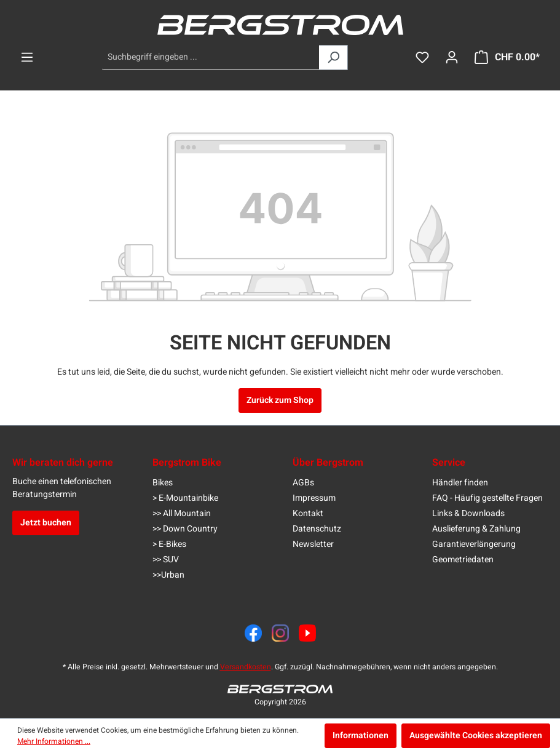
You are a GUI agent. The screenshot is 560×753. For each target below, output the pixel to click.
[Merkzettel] (422, 58)
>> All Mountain (182, 513)
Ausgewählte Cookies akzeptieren (476, 735)
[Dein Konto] (452, 58)
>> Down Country (185, 529)
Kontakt (308, 513)
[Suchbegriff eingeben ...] (211, 58)
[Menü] (27, 58)
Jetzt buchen (46, 523)
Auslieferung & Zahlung (476, 529)
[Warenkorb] (507, 58)
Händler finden (460, 483)
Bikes (163, 483)
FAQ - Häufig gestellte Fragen (487, 498)
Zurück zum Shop (280, 400)
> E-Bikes (169, 544)
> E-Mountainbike (185, 498)
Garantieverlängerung (474, 544)
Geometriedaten (463, 560)
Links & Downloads (468, 513)
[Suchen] (333, 58)
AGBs (303, 483)
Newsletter (313, 544)
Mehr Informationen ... (54, 741)
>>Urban (168, 575)
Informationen (361, 735)
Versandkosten (246, 667)
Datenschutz (317, 529)
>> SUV (166, 560)
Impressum (314, 498)
